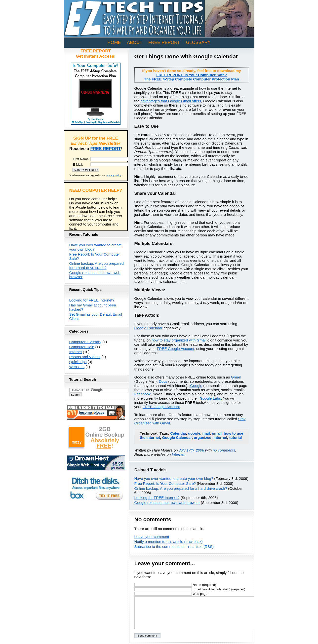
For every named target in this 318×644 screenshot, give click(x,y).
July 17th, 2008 (192, 450)
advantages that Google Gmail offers (171, 101)
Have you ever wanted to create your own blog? (174, 478)
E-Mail (77, 165)
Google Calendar (148, 328)
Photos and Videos (85, 357)
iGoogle (196, 386)
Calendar (178, 433)
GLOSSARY (198, 42)
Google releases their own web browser (167, 503)
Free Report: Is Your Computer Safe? (165, 483)
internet (220, 437)
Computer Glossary (85, 342)
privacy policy (114, 175)
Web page (171, 594)
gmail (217, 433)
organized (203, 437)
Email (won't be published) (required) (190, 589)
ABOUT (135, 42)
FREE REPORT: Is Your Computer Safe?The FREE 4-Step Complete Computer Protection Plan (192, 77)
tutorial (236, 437)
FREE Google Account (175, 349)
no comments (224, 450)
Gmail (236, 377)
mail (206, 433)
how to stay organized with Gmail (179, 340)
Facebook (143, 394)
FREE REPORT (164, 42)
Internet (178, 454)
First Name (81, 159)
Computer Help (82, 347)
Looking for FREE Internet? (157, 498)
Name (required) (175, 585)
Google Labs (210, 398)
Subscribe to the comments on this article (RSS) (174, 547)
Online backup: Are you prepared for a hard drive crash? (181, 488)
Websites (77, 367)
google (194, 433)
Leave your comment (152, 537)
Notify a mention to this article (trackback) (169, 542)
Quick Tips (78, 362)
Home (114, 42)
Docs (163, 381)
